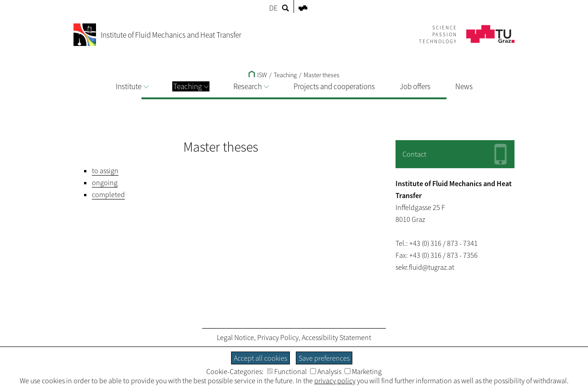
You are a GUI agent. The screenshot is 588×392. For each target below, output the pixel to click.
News (464, 86)
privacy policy (335, 381)
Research (251, 86)
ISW (258, 75)
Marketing (363, 371)
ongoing (105, 182)
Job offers (415, 86)
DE (273, 8)
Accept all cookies (260, 358)
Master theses (322, 75)
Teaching (191, 86)
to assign (105, 170)
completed (108, 194)
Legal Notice (235, 337)
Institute (132, 86)
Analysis (326, 371)
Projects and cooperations (334, 86)
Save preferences (324, 358)
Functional (287, 371)
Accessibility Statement (336, 337)
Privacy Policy (278, 337)
